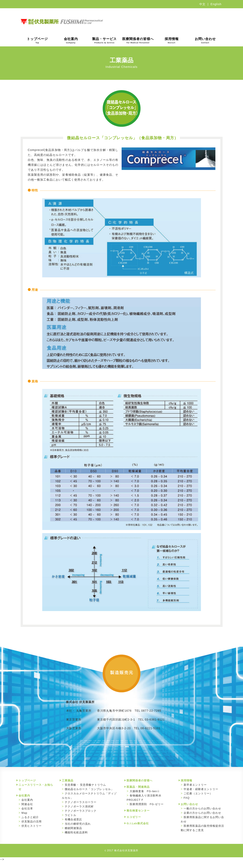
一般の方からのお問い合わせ (202, 809)
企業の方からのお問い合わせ (202, 813)
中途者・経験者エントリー (201, 789)
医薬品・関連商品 (138, 787)
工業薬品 (68, 780)
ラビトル (70, 815)
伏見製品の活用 (32, 821)
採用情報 (172, 40)
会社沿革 (27, 809)
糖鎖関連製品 (73, 828)
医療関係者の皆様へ (138, 40)
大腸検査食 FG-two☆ (145, 791)
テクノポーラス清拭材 (79, 806)
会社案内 (71, 40)
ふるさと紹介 (30, 817)
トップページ (37, 40)
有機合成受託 (73, 819)
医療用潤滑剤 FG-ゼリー (147, 804)
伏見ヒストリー (32, 826)
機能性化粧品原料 (76, 832)
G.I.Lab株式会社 (138, 823)
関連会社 (27, 804)
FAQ (187, 798)
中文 (202, 4)
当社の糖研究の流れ (78, 824)
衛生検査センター (138, 811)
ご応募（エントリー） (198, 793)
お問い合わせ (205, 40)
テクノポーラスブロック (81, 811)
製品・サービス (104, 40)
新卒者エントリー (195, 785)
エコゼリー (134, 817)
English (216, 4)
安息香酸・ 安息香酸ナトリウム (85, 785)
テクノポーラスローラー (81, 802)
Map (24, 813)
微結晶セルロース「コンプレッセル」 (89, 789)
